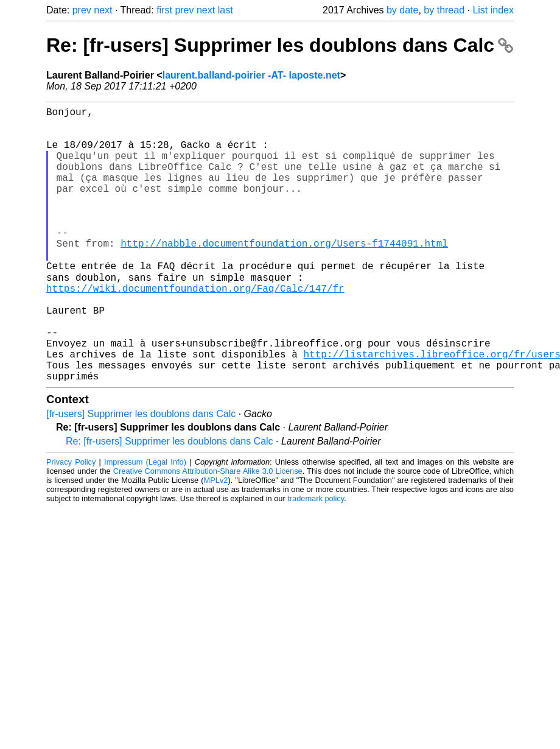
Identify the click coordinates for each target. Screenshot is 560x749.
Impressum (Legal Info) (145, 522)
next (103, 10)
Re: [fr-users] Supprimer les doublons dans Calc (280, 45)
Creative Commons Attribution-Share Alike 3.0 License (208, 531)
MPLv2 (216, 540)
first (164, 10)
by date (402, 10)
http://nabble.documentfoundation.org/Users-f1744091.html (284, 275)
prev (82, 10)
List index (493, 10)
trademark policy (316, 558)
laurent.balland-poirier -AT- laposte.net (251, 75)
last (226, 10)
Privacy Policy (71, 522)
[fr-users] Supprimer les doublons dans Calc (141, 473)
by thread (444, 10)
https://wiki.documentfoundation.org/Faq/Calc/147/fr (195, 328)
